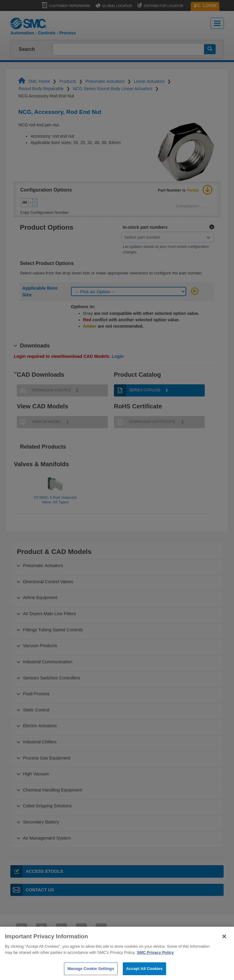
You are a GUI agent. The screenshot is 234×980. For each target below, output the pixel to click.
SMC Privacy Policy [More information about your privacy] (156, 960)
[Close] (224, 944)
